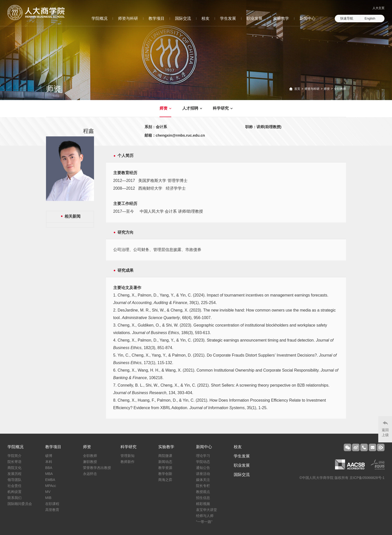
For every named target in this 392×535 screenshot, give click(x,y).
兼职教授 (90, 462)
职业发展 (254, 18)
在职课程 (52, 504)
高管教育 (52, 510)
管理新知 (127, 456)
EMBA (50, 480)
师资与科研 (128, 18)
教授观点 (203, 492)
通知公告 (203, 468)
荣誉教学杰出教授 (97, 468)
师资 (327, 89)
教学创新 (165, 474)
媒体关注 (203, 480)
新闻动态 (165, 462)
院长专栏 (203, 486)
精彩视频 (203, 504)
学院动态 (203, 462)
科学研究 (221, 108)
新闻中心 (307, 18)
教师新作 (127, 462)
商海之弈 (165, 480)
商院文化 (14, 468)
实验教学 (281, 18)
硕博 (49, 456)
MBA (49, 474)
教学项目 (156, 18)
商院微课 (165, 456)
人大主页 (378, 8)
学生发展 (228, 18)
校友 (205, 18)
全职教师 (340, 89)
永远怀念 (90, 474)
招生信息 (203, 498)
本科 (49, 462)
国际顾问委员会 (20, 504)
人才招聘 (190, 108)
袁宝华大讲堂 (206, 510)
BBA (49, 468)
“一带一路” (204, 522)
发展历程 (14, 474)
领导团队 (14, 480)
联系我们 (14, 498)
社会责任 (14, 486)
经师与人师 (205, 516)
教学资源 (165, 468)
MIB (48, 498)
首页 (297, 89)
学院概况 (99, 18)
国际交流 (183, 18)
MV (48, 492)
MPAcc (51, 486)
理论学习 (203, 456)
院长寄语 (14, 462)
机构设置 (14, 492)
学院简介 (14, 456)
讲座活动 (203, 474)
